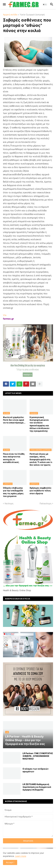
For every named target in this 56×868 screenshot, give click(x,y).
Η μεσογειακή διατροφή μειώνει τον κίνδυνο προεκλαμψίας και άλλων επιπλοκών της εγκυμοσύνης (39, 424)
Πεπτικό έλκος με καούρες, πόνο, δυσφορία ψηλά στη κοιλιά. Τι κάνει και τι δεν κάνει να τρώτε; (41, 459)
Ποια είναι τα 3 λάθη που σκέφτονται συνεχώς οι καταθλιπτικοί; (14, 458)
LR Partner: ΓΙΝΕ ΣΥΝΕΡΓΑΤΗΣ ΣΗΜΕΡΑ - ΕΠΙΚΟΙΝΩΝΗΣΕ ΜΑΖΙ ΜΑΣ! (38, 756)
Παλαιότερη (45, 503)
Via (5, 315)
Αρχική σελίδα (10, 15)
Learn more (21, 856)
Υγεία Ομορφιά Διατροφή (32, 15)
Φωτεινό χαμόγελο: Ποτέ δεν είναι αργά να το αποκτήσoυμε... (14, 420)
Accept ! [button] (10, 862)
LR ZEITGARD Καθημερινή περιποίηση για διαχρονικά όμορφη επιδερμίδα (37, 787)
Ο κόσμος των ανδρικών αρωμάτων (36, 770)
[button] (4, 5)
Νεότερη (9, 503)
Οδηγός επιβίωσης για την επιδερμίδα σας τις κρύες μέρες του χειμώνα (13, 492)
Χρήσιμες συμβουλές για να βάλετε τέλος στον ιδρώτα (40, 491)
